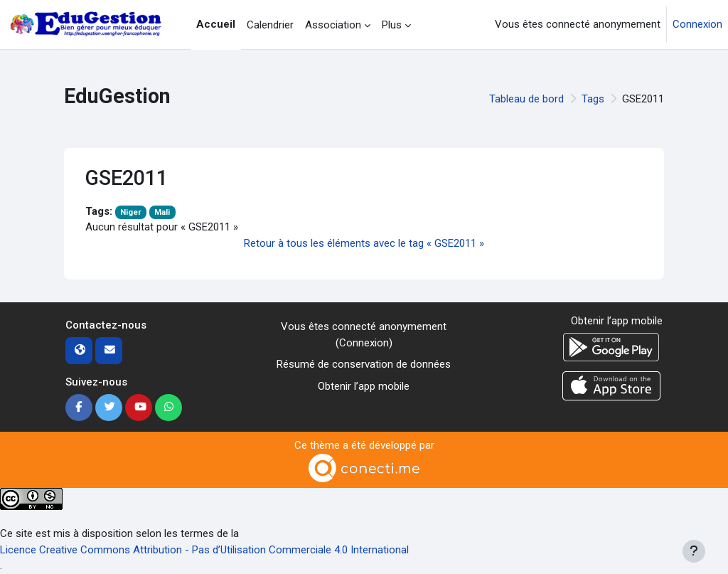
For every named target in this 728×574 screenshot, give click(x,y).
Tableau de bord (526, 99)
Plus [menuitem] (392, 25)
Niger (131, 212)
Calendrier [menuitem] (270, 25)
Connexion (697, 24)
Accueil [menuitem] (216, 24)
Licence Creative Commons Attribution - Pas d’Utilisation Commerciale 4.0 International (204, 550)
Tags (593, 99)
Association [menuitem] (333, 25)
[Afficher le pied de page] (694, 551)
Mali (162, 212)
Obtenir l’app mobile (364, 386)
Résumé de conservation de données (364, 364)
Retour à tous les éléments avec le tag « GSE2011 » (364, 243)
